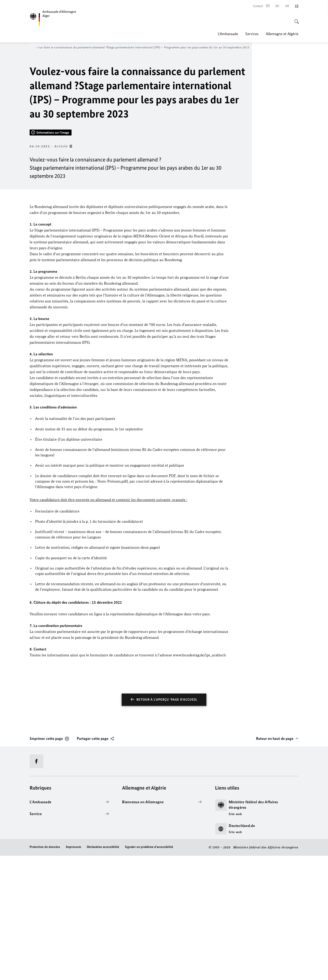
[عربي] (287, 6)
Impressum (73, 971)
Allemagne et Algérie (282, 34)
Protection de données (45, 971)
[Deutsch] (277, 6)
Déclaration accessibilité (103, 971)
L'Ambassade (228, 34)
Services (252, 34)
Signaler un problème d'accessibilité (149, 971)
